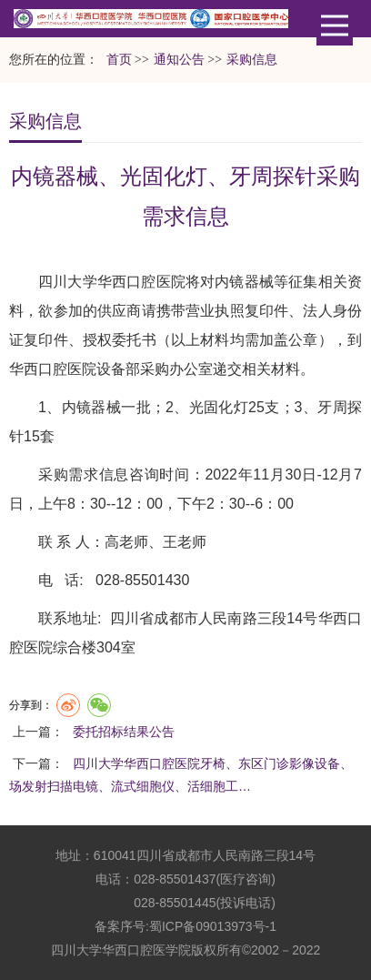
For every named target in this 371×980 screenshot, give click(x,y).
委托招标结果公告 (124, 732)
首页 (119, 60)
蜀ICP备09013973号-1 (213, 926)
